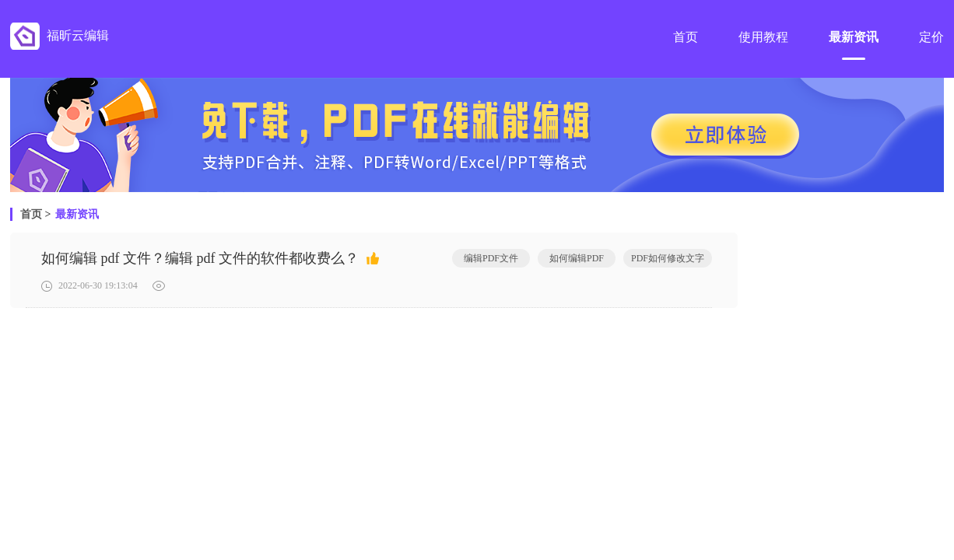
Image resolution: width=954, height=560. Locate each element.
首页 (31, 214)
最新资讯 (77, 214)
